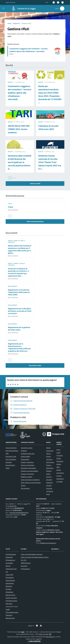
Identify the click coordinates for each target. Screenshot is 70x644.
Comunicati (50, 491)
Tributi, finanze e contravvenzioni (31, 483)
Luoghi (58, 453)
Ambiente (24, 451)
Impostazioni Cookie (12, 606)
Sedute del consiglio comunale (49, 485)
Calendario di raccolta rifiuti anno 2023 (48, 127)
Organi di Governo (11, 448)
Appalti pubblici (25, 456)
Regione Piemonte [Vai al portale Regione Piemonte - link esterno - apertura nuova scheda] (10, 2)
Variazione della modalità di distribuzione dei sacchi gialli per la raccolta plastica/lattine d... (20, 162)
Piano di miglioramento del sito (11, 569)
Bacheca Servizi (10, 595)
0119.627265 (12, 506)
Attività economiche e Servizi (60, 473)
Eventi (58, 450)
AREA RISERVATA (34, 641)
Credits (8, 609)
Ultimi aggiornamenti (12, 612)
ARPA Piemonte (26, 563)
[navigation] (4, 8)
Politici (8, 468)
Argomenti (16, 23)
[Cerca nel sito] (62, 9)
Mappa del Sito (10, 618)
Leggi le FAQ (9, 575)
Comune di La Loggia (26, 9)
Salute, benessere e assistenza (30, 480)
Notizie (48, 448)
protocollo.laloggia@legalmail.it (19, 513)
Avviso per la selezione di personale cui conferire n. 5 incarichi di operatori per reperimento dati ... (18, 272)
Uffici (10, 204)
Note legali (9, 604)
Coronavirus (50, 451)
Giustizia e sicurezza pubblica (29, 471)
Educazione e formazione (28, 468)
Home (9, 23)
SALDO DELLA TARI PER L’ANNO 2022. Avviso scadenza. (19, 129)
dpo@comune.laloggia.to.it (48, 543)
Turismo (23, 485)
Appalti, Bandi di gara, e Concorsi (17, 241)
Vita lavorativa (25, 488)
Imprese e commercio (27, 474)
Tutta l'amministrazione (35, 221)
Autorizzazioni (25, 459)
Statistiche (9, 615)
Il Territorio (60, 455)
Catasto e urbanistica (27, 462)
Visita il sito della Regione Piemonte (32, 554)
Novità (10, 82)
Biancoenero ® (50, 637)
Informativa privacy (11, 601)
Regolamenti (13, 286)
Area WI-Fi (24, 566)
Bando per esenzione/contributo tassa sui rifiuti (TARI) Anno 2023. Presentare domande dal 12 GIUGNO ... (50, 94)
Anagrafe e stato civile (28, 454)
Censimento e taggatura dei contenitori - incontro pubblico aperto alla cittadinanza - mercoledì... (29, 50)
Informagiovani (25, 569)
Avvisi (48, 494)
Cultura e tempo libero (28, 465)
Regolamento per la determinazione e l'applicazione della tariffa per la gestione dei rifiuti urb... (19, 347)
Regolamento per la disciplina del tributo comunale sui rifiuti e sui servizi (20, 311)
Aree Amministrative (12, 451)
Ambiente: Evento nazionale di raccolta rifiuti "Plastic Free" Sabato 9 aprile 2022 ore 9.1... (50, 162)
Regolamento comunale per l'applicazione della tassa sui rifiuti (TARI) (19, 292)
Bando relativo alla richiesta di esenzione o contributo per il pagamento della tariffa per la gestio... (20, 249)
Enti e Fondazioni (11, 459)
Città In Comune (44, 634)
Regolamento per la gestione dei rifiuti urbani (19, 329)
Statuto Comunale (11, 598)
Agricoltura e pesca (27, 448)
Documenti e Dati (11, 456)
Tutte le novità (35, 184)
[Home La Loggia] (23, 9)
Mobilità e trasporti (27, 477)
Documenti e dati (35, 365)
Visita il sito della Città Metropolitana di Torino (35, 557)
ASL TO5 (24, 560)
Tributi (10, 207)
